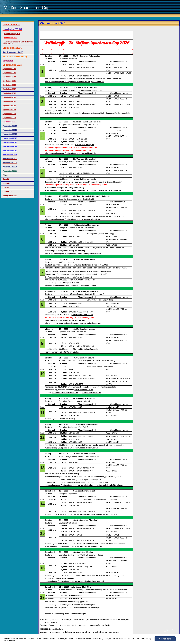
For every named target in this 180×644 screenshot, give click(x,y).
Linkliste (6, 187)
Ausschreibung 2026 (12, 34)
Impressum (7, 191)
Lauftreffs (6, 183)
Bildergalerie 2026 (10, 196)
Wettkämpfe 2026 (11, 38)
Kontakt (6, 179)
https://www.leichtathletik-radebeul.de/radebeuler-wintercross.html (77, 113)
